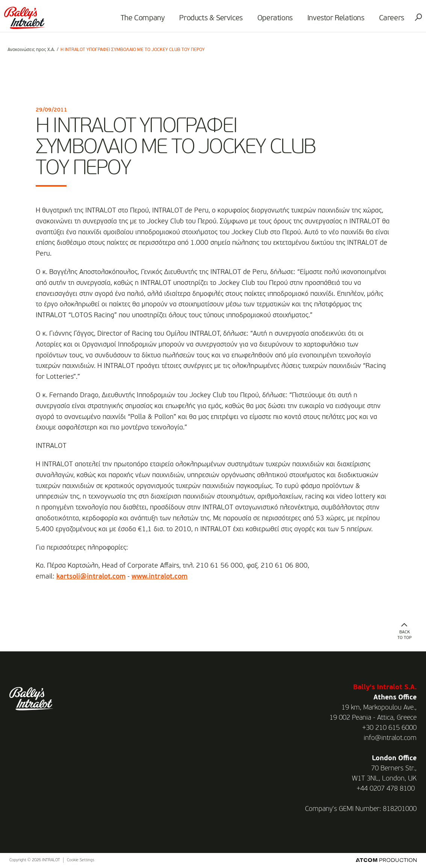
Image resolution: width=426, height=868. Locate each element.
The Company (139, 21)
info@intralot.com (390, 738)
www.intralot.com (159, 577)
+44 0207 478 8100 (386, 789)
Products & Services (208, 21)
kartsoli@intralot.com (91, 577)
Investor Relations (332, 21)
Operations (272, 21)
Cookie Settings (81, 860)
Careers (388, 21)
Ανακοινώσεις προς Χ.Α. (31, 50)
